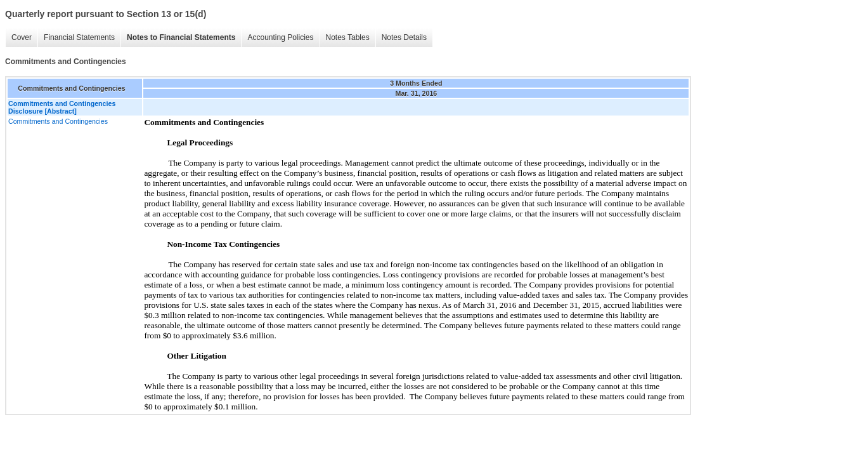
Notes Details (404, 37)
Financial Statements (79, 37)
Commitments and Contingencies (58, 121)
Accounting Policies (280, 37)
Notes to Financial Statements (181, 37)
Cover (22, 37)
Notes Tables (348, 37)
